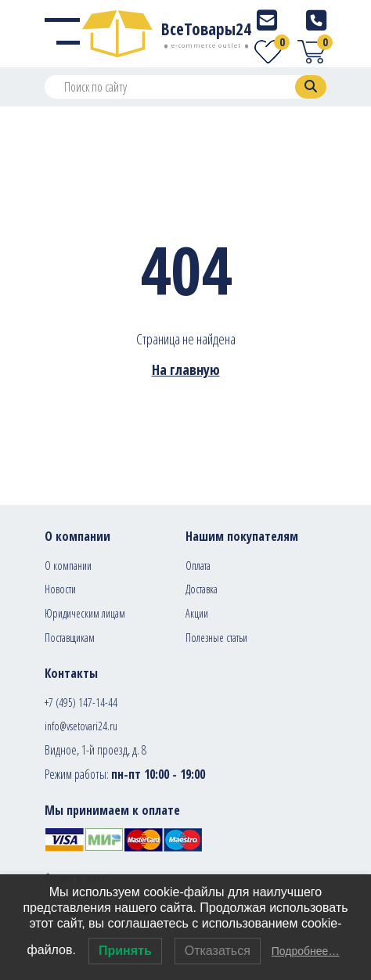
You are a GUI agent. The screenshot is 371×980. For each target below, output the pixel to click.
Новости (60, 589)
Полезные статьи (216, 638)
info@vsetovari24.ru (81, 726)
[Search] (311, 87)
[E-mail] (267, 20)
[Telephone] (316, 20)
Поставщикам (70, 638)
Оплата (198, 566)
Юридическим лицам (85, 613)
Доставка (202, 589)
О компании (68, 566)
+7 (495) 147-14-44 (81, 703)
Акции (197, 613)
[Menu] (62, 34)
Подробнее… (306, 951)
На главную (186, 369)
